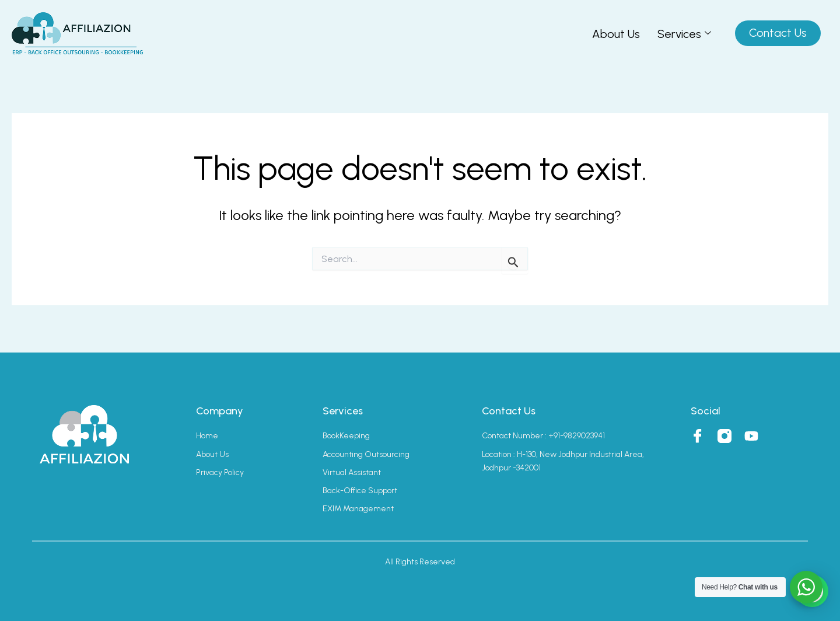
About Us (616, 34)
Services (684, 34)
